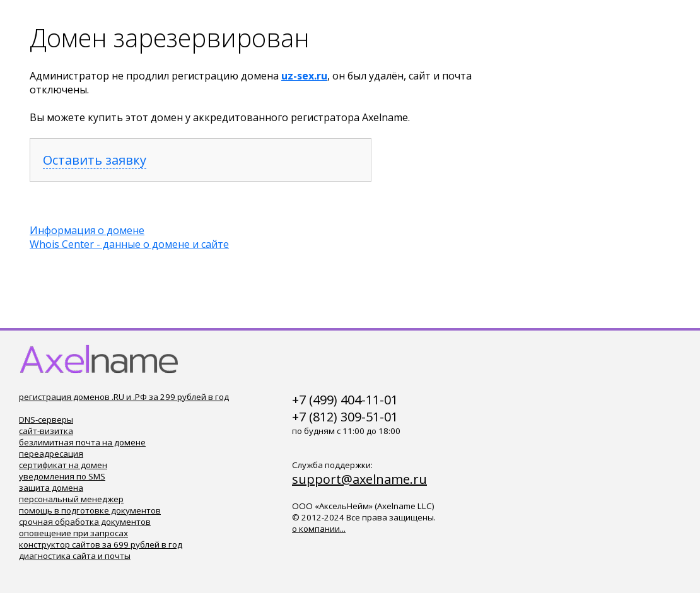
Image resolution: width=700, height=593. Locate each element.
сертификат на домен (63, 465)
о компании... (319, 529)
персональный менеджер (71, 499)
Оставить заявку (95, 160)
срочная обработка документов (85, 522)
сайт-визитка (46, 431)
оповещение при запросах (73, 533)
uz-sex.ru (304, 76)
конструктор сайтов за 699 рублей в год (101, 544)
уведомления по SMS (62, 476)
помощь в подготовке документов (90, 510)
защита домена (51, 488)
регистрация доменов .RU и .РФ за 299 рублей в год (124, 397)
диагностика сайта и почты (75, 556)
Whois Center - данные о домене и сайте (129, 244)
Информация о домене (87, 230)
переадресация (51, 454)
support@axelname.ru (359, 479)
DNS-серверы (46, 420)
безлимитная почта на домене (82, 442)
